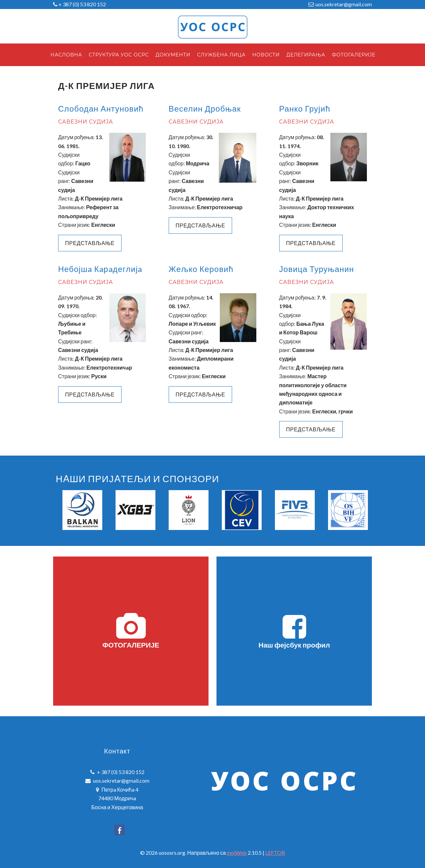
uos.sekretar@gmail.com (344, 4)
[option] (82, 510)
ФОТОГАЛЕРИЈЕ (131, 631)
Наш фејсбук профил (294, 631)
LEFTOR (275, 853)
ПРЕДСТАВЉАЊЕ (200, 225)
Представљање (90, 243)
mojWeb (237, 853)
